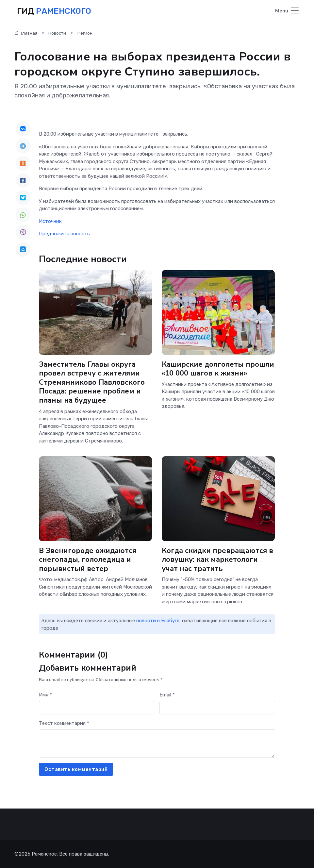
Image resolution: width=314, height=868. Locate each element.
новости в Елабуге (158, 621)
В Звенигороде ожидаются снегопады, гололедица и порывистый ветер (88, 560)
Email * (167, 695)
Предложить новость (64, 234)
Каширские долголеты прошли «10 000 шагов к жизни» (218, 369)
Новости (57, 33)
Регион (85, 33)
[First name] (97, 708)
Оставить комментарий (76, 769)
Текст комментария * (64, 723)
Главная (26, 33)
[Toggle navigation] (287, 11)
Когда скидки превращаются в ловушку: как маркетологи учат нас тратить (217, 560)
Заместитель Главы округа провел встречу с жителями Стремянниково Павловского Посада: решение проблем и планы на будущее (92, 382)
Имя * (45, 695)
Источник (50, 221)
